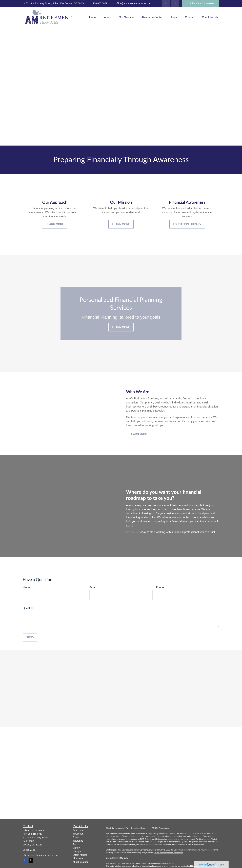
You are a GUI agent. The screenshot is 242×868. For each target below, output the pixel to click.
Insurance (78, 841)
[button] (93, 17)
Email (93, 587)
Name (26, 587)
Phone (160, 587)
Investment (78, 834)
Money (76, 848)
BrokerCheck (164, 828)
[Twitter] (166, 3)
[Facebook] (175, 3)
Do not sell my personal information (168, 853)
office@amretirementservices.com (131, 3)
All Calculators (80, 862)
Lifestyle (77, 851)
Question (28, 608)
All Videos (78, 858)
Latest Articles (80, 855)
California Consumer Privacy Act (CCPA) (190, 850)
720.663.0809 (98, 3)
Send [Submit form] (30, 637)
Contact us (132, 532)
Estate (76, 837)
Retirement (78, 830)
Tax (75, 844)
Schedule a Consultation (201, 3)
